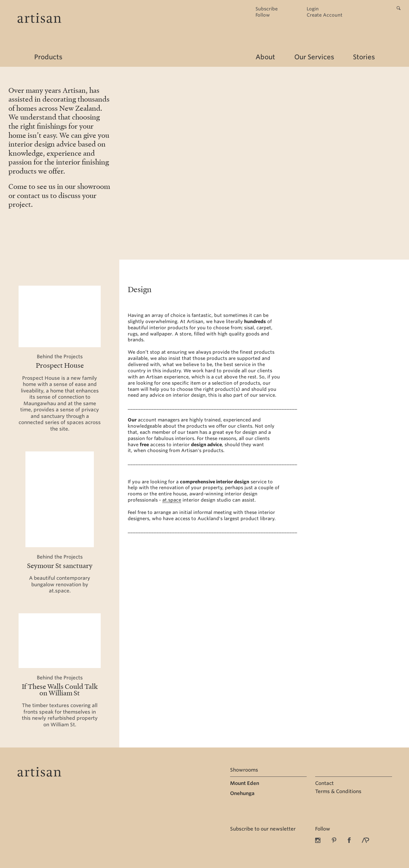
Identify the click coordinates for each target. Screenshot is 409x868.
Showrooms (244, 770)
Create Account (325, 15)
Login (313, 9)
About (265, 57)
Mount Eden (245, 783)
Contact (324, 783)
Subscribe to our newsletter (263, 829)
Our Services (314, 57)
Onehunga (242, 793)
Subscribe (267, 9)
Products (48, 57)
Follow (263, 15)
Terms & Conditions (338, 791)
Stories (364, 57)
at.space (172, 500)
